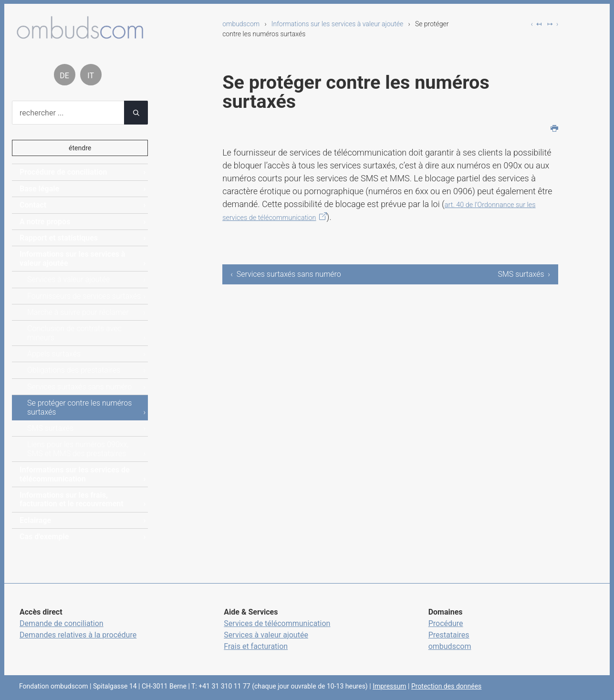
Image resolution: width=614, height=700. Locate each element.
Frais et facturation (256, 646)
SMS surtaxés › (524, 274)
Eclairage (35, 520)
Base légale (39, 189)
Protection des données (446, 686)
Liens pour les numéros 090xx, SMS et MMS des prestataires (78, 449)
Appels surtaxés (54, 354)
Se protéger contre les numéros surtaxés (79, 407)
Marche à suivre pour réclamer (78, 312)
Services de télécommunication (277, 623)
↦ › (553, 24)
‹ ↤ (536, 24)
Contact (33, 205)
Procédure (446, 623)
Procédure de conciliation (63, 172)
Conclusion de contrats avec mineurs (74, 333)
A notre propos (45, 222)
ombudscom (241, 24)
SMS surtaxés (50, 428)
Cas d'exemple (44, 537)
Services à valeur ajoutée (68, 279)
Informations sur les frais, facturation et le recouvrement (72, 499)
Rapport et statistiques (59, 238)
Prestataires (449, 635)
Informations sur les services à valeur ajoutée (337, 24)
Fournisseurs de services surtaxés (84, 296)
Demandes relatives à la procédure (78, 635)
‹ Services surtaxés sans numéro (286, 274)
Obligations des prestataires (74, 370)
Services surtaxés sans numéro (79, 387)
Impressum (389, 686)
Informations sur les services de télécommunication (75, 474)
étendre (80, 148)
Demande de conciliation (62, 623)
